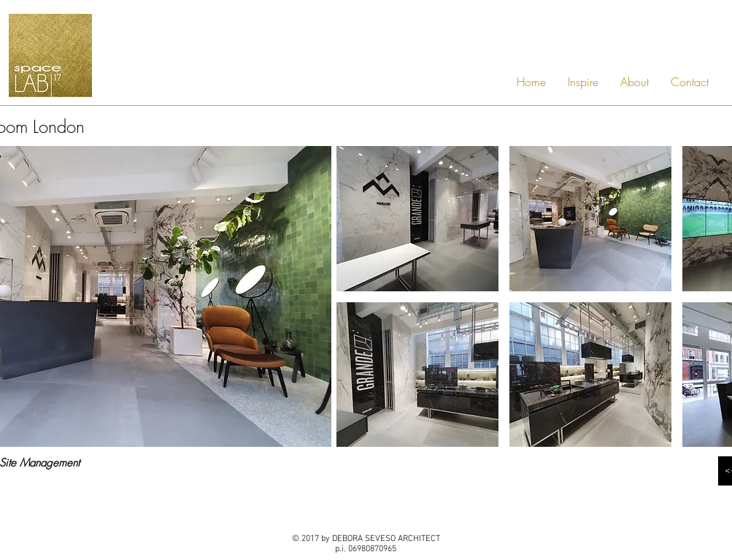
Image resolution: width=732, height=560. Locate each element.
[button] (417, 219)
